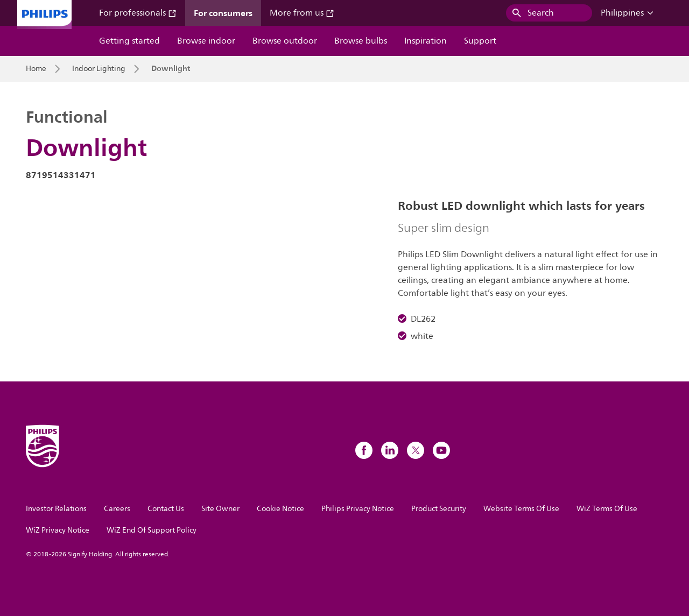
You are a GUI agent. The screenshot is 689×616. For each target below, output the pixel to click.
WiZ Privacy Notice (58, 530)
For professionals (138, 13)
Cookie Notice (280, 509)
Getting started (129, 41)
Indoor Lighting (99, 69)
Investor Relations (56, 509)
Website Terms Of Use (521, 509)
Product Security (439, 509)
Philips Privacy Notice (358, 509)
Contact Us (166, 509)
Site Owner (220, 509)
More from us (302, 13)
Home (36, 69)
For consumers (223, 13)
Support (480, 41)
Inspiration (426, 41)
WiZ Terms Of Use (607, 509)
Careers (117, 509)
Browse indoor (206, 41)
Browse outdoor (285, 41)
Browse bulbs (361, 41)
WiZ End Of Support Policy (152, 530)
